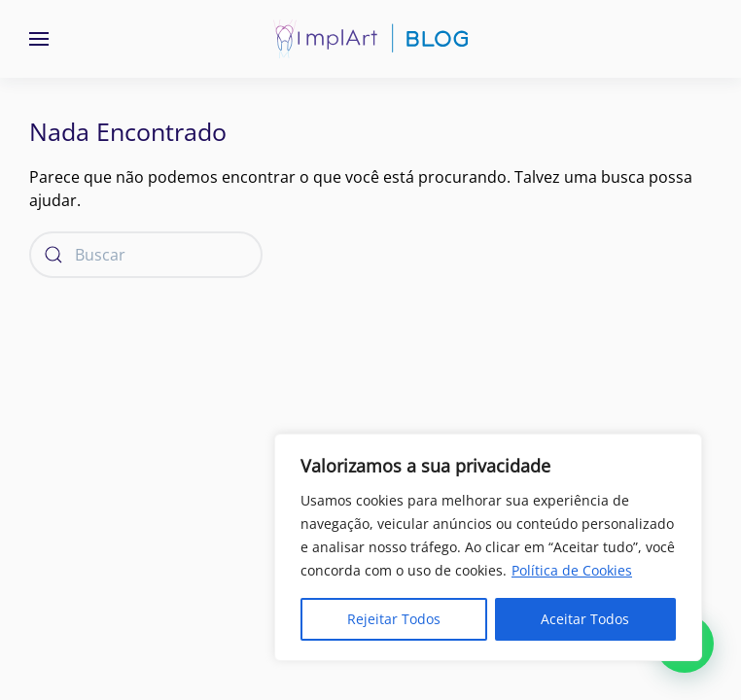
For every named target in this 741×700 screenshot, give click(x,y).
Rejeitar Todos (394, 619)
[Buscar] (146, 255)
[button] (39, 39)
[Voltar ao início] (370, 39)
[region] (488, 547)
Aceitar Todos (585, 619)
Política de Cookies (572, 570)
